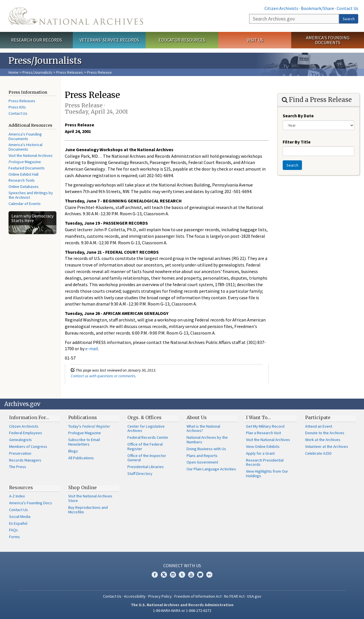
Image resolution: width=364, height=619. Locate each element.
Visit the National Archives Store (90, 498)
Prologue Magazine (85, 433)
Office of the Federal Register (145, 446)
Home (14, 72)
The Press (18, 467)
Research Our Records (37, 40)
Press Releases (70, 72)
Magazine (25, 162)
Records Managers (25, 460)
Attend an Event (319, 426)
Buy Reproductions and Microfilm (88, 510)
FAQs (14, 530)
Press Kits (17, 107)
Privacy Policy (160, 596)
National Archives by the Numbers (207, 440)
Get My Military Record (265, 426)
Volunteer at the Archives (327, 446)
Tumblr (182, 575)
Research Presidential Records (265, 462)
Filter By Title (297, 142)
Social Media (20, 516)
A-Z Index (17, 496)
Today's (89, 426)
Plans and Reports (202, 456)
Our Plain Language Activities (211, 469)
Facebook (155, 575)
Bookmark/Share (318, 8)
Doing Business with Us (206, 449)
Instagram (173, 575)
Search (349, 19)
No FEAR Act (234, 596)
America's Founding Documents (328, 40)
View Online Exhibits (263, 446)
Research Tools (22, 180)
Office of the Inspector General (147, 458)
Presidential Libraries (146, 467)
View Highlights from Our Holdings (267, 474)
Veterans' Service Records (109, 40)
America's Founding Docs (31, 503)
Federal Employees (26, 433)
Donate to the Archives (325, 433)
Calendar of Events (25, 204)
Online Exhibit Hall (23, 174)
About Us (197, 417)
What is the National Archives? (203, 429)
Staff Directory (140, 474)
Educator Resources (182, 40)
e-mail (92, 349)
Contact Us (348, 8)
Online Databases (24, 186)
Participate (318, 417)
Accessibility (135, 596)
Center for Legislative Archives (146, 429)
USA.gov (254, 596)
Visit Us (255, 40)
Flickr (209, 575)
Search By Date (298, 116)
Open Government (202, 462)
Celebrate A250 (318, 453)
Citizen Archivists (281, 8)
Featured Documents (27, 168)
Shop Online (82, 487)
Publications (83, 417)
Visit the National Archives (31, 155)
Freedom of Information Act (198, 596)
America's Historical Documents (25, 147)
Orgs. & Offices (144, 417)
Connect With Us (182, 565)
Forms (15, 537)
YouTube (191, 575)
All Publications (81, 458)
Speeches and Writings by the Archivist (31, 195)
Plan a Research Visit (263, 433)
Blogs (73, 451)
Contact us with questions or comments (103, 376)
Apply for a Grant (260, 453)
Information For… (29, 417)
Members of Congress (28, 446)
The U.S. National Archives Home (76, 16)
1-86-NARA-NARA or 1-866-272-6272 (182, 610)
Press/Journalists (37, 72)
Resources (21, 487)
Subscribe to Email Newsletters (84, 442)
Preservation (20, 453)
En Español (18, 523)
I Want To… (258, 417)
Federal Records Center (148, 437)
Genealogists (20, 440)
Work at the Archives (323, 440)
